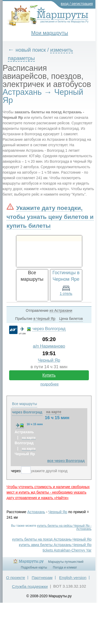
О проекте (16, 578)
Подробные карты (34, 567)
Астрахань (36, 512)
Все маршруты (25, 404)
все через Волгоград (66, 461)
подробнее (49, 384)
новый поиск (31, 50)
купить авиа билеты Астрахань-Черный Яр (55, 545)
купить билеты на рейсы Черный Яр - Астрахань (64, 527)
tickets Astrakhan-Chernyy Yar (67, 550)
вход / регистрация (77, 4)
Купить (49, 375)
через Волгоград (49, 329)
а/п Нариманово (49, 346)
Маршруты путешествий (66, 562)
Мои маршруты (50, 33)
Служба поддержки (30, 586)
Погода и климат (65, 567)
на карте (54, 412)
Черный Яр (49, 360)
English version (73, 578)
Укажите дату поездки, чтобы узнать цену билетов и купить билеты (50, 217)
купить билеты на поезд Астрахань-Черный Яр (52, 539)
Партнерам (42, 578)
